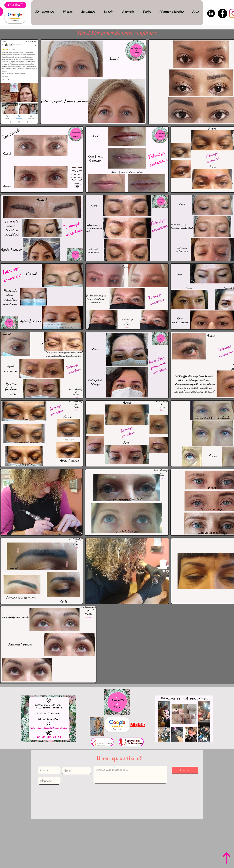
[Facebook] (223, 13)
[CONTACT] (15, 5)
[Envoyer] (185, 770)
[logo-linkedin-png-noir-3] (211, 13)
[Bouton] (49, 718)
